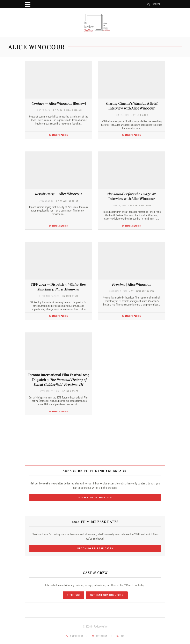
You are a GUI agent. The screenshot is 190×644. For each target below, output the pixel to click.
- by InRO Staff (70, 296)
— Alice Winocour (59, 194)
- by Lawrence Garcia (142, 291)
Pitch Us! (74, 595)
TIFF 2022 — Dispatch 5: (59, 287)
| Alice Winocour (131, 284)
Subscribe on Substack (95, 498)
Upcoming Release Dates (95, 548)
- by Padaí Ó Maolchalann (67, 110)
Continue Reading (59, 135)
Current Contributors (107, 595)
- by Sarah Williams (140, 205)
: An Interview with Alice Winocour (131, 196)
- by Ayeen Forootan (67, 201)
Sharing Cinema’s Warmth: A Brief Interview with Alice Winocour (131, 106)
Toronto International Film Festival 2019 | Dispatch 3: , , (59, 380)
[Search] (149, 4)
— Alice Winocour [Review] (59, 103)
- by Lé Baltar (140, 115)
